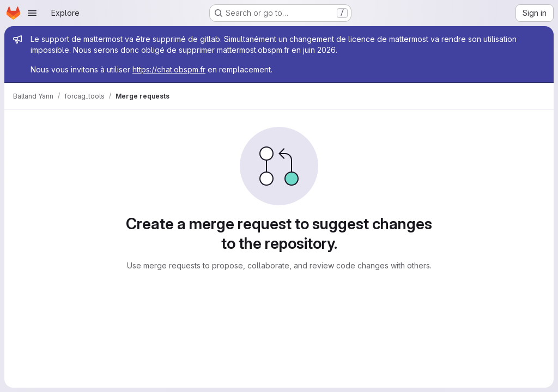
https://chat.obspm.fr (169, 69)
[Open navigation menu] (32, 13)
